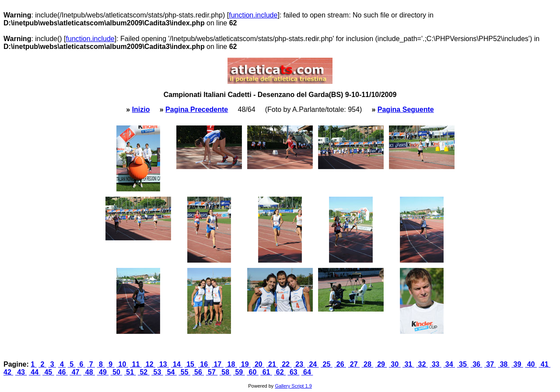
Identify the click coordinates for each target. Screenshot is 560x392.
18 (231, 364)
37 (490, 364)
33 (436, 364)
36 (477, 364)
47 (75, 372)
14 (177, 364)
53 (157, 372)
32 (422, 364)
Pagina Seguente (406, 109)
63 (294, 372)
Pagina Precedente (197, 109)
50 (117, 372)
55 (184, 372)
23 (299, 364)
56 (198, 372)
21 (272, 364)
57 (212, 372)
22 (286, 364)
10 (122, 364)
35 (463, 364)
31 (408, 364)
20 (258, 364)
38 (504, 364)
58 (226, 372)
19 (245, 364)
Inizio (141, 109)
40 (531, 364)
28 (368, 364)
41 (544, 364)
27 (354, 364)
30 (395, 364)
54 (171, 372)
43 (21, 372)
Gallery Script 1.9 (293, 386)
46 (62, 372)
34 (449, 364)
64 (307, 372)
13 (163, 364)
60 (253, 372)
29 (381, 364)
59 (239, 372)
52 (144, 372)
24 (313, 364)
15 (191, 364)
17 (218, 364)
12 (149, 364)
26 (340, 364)
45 (48, 372)
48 (89, 372)
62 (280, 372)
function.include (253, 15)
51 (130, 372)
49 (103, 372)
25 (327, 364)
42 (8, 372)
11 (136, 364)
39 (517, 364)
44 (35, 372)
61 (266, 372)
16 (204, 364)
